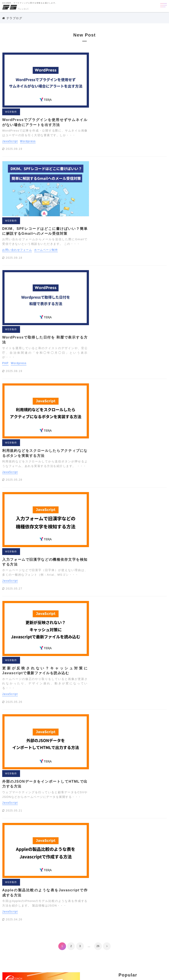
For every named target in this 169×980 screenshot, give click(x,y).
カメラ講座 (116, 902)
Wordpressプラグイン (145, 882)
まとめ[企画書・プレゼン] (145, 921)
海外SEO (97, 954)
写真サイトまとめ (131, 941)
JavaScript (89, 85)
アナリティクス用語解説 (91, 895)
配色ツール (126, 954)
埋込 (109, 948)
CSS (88, 862)
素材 (111, 954)
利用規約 (119, 836)
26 (98, 514)
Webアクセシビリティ (136, 875)
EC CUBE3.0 (105, 862)
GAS (132, 862)
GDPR (145, 862)
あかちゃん (99, 888)
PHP (85, 200)
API (77, 862)
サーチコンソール (87, 908)
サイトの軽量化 (113, 908)
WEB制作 (90, 56)
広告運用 (122, 948)
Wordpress (107, 85)
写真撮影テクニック (88, 948)
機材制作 (81, 954)
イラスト (118, 895)
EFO (122, 862)
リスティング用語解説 (90, 935)
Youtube (81, 888)
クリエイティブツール (143, 902)
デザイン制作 (112, 915)
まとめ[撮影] (83, 928)
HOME (41, 742)
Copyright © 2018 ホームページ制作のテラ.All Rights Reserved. (84, 975)
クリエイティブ (41, 783)
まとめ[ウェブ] (113, 921)
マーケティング (41, 762)
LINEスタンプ (138, 869)
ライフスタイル (107, 928)
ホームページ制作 (125, 140)
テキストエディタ (87, 915)
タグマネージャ (139, 908)
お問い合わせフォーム (96, 140)
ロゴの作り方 (134, 935)
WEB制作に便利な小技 (90, 882)
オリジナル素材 (139, 895)
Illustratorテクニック (89, 869)
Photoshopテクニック (90, 875)
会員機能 (109, 941)
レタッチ (115, 935)
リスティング (130, 928)
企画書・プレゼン (87, 941)
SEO (41, 773)
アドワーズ (118, 888)
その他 (41, 793)
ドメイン (131, 915)
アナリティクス (140, 888)
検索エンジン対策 (145, 948)
